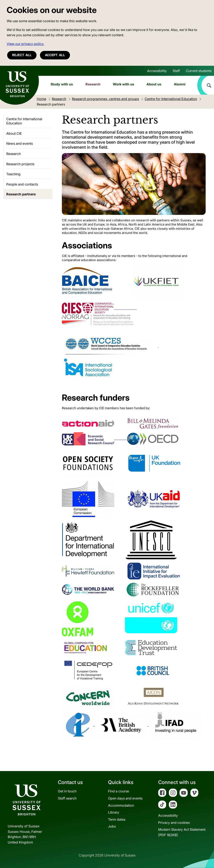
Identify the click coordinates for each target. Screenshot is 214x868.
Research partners (21, 194)
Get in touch (67, 791)
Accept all (55, 55)
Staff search (67, 798)
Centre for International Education (24, 121)
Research (93, 84)
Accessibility (157, 71)
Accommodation (121, 805)
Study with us (62, 84)
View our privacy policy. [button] (25, 44)
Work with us (124, 84)
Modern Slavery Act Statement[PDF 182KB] (182, 832)
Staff (176, 71)
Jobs (112, 826)
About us (154, 84)
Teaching (13, 174)
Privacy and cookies (174, 823)
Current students (199, 71)
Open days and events (125, 798)
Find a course (118, 791)
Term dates (117, 819)
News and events (20, 143)
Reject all (22, 55)
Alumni (180, 84)
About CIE (14, 133)
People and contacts (22, 184)
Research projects (20, 164)
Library (114, 812)
